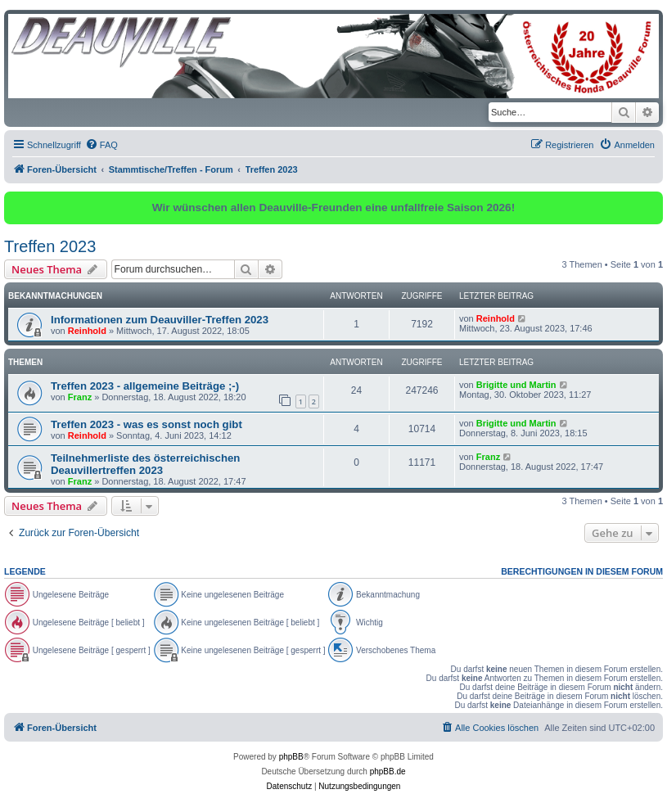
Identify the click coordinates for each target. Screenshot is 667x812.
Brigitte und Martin (516, 385)
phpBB (291, 757)
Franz (80, 397)
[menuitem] (101, 145)
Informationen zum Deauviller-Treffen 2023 (160, 320)
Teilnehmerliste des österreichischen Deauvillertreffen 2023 (145, 464)
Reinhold (87, 331)
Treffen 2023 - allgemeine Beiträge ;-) (145, 386)
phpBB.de (388, 771)
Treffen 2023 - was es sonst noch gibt (146, 424)
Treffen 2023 (50, 246)
